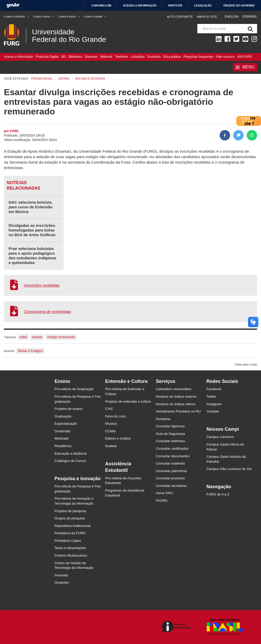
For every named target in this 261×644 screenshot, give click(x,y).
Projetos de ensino (69, 409)
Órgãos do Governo (239, 5)
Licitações (138, 57)
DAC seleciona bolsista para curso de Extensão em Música (31, 207)
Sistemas (91, 57)
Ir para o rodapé (95, 17)
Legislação (203, 5)
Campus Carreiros (220, 437)
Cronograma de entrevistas (47, 311)
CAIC (109, 409)
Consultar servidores (171, 486)
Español (250, 17)
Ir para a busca (69, 17)
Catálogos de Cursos (70, 461)
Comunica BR (101, 5)
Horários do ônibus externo (176, 397)
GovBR (13, 5)
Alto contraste (180, 17)
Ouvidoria (154, 57)
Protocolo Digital (47, 57)
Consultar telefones (170, 441)
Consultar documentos (173, 456)
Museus (111, 424)
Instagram (214, 404)
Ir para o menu (44, 17)
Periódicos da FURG (70, 533)
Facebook (214, 389)
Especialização (66, 424)
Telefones (122, 57)
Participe (175, 5)
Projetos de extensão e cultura (128, 401)
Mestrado (62, 438)
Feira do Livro (116, 416)
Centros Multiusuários (71, 555)
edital (23, 337)
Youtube (213, 411)
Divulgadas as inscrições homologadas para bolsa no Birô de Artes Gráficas (32, 230)
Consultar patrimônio (171, 471)
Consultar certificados (172, 449)
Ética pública (172, 57)
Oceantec (62, 582)
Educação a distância (71, 453)
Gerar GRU (164, 493)
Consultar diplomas (170, 426)
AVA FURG (245, 57)
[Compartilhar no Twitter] (238, 135)
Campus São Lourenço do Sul (229, 469)
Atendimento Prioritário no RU (178, 411)
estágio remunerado (61, 337)
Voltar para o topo (246, 364)
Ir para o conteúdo (17, 17)
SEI (63, 57)
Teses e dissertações (70, 548)
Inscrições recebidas (42, 285)
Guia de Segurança (170, 434)
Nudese (111, 446)
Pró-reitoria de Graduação (74, 389)
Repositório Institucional (73, 526)
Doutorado (63, 431)
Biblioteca (75, 57)
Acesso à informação (140, 5)
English (232, 17)
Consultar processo (170, 478)
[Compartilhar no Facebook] (225, 135)
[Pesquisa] (249, 29)
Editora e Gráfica (118, 438)
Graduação (63, 416)
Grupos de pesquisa (70, 518)
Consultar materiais (170, 463)
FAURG (162, 501)
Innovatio (61, 575)
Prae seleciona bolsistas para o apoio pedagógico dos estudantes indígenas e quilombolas (32, 256)
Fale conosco (225, 57)
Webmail (106, 57)
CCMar (111, 431)
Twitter (211, 397)
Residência (63, 446)
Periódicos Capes (68, 541)
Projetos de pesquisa (70, 511)
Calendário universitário (174, 389)
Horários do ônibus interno (175, 404)
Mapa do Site (207, 17)
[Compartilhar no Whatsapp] (252, 135)
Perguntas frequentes (198, 57)
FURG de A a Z (218, 494)
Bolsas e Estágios (30, 351)
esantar (37, 337)
